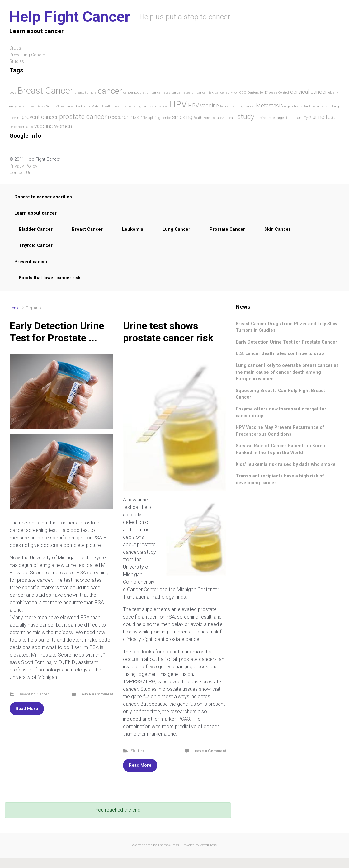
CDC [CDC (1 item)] (243, 93)
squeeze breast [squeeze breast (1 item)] (224, 118)
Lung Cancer (176, 229)
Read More (27, 709)
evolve (137, 845)
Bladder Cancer (36, 229)
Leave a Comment (96, 694)
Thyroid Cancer (36, 246)
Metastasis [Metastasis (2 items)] (269, 106)
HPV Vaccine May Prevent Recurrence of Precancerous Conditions (280, 431)
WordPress (208, 845)
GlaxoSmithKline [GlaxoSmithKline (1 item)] (51, 106)
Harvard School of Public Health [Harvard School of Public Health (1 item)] (89, 106)
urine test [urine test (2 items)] (324, 117)
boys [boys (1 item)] (13, 93)
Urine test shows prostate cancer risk (168, 332)
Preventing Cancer (27, 55)
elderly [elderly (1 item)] (333, 93)
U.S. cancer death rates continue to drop (280, 354)
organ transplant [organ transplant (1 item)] (297, 106)
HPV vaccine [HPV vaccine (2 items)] (203, 106)
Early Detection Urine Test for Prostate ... (57, 332)
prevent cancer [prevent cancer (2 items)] (40, 117)
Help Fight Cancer (70, 17)
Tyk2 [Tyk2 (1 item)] (308, 118)
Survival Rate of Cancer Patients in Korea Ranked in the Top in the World (280, 449)
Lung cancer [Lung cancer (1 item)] (245, 106)
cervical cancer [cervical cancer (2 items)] (309, 92)
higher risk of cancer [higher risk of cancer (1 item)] (152, 106)
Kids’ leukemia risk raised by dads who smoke (286, 465)
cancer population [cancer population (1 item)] (137, 93)
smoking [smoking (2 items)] (182, 117)
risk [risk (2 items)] (135, 117)
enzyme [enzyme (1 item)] (15, 106)
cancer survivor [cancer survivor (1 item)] (226, 93)
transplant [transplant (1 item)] (294, 118)
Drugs (15, 48)
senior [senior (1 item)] (166, 118)
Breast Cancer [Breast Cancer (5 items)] (45, 91)
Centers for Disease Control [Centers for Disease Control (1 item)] (268, 93)
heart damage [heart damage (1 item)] (124, 106)
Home (14, 308)
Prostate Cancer (227, 229)
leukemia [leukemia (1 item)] (227, 106)
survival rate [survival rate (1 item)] (265, 118)
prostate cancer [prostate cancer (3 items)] (83, 116)
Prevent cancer (31, 262)
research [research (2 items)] (119, 117)
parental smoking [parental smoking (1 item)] (325, 106)
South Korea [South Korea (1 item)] (203, 118)
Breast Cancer (87, 229)
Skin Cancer (277, 229)
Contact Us (20, 173)
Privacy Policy (23, 166)
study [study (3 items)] (246, 116)
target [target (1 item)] (280, 118)
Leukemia (133, 229)
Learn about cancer (35, 213)
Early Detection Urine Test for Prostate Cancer (286, 342)
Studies (137, 751)
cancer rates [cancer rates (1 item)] (161, 93)
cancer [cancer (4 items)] (110, 91)
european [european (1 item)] (30, 106)
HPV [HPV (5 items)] (178, 104)
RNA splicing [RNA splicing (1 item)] (150, 118)
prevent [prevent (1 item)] (15, 118)
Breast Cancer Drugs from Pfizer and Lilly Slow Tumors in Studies (286, 327)
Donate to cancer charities (43, 197)
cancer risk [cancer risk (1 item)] (205, 93)
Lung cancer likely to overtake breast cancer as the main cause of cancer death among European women (287, 372)
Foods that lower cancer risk (50, 278)
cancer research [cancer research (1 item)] (184, 93)
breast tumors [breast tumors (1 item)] (85, 93)
